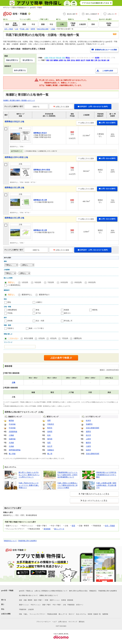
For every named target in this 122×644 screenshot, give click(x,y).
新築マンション (24, 605)
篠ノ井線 (12, 454)
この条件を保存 (108, 71)
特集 (20, 614)
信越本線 (12, 439)
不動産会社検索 (52, 614)
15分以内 (78, 282)
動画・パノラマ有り (36, 328)
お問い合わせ (63, 622)
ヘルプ (54, 622)
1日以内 (42, 338)
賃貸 (73, 526)
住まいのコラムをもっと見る (95, 501)
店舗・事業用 (28, 600)
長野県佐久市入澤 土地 (14, 188)
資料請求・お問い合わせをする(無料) (93, 106)
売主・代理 (40, 321)
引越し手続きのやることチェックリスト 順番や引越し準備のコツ (29, 485)
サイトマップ (73, 622)
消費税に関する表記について (49, 595)
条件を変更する (20, 70)
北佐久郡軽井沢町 (93, 454)
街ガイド (72, 614)
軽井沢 (50, 428)
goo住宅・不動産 (7, 591)
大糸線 (11, 443)
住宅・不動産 (110, 526)
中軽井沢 (51, 424)
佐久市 (88, 435)
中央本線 (12, 424)
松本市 (88, 421)
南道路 (66, 310)
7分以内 (51, 282)
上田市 (88, 439)
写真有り (11, 328)
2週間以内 (78, 338)
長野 (49, 421)
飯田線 (11, 421)
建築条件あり (44, 295)
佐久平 (50, 446)
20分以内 (92, 282)
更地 (9, 302)
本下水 (38, 313)
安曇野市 (89, 424)
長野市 (88, 432)
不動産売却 (23, 609)
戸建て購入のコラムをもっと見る (95, 494)
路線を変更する (12, 60)
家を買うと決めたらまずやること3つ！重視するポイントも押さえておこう (29, 475)
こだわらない (13, 338)
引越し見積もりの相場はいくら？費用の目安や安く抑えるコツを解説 (67, 485)
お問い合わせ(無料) (107, 123)
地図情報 (105, 614)
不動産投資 (71, 605)
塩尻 (49, 443)
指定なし (12, 282)
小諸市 (88, 446)
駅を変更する (28, 60)
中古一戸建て (57, 605)
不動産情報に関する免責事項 (27, 541)
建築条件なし (27, 295)
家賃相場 (47, 529)
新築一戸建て (47, 605)
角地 (37, 310)
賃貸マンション (55, 600)
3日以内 (53, 338)
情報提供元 (93, 591)
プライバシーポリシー (43, 622)
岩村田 (50, 432)
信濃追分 (51, 450)
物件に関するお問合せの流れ (78, 591)
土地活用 (31, 609)
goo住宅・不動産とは (26, 591)
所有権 (10, 321)
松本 (49, 435)
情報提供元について (10, 541)
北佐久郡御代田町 (93, 428)
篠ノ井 (50, 454)
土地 (64, 605)
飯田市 (88, 443)
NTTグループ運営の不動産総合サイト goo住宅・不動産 (23, 8)
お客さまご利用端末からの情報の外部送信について (51, 591)
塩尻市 (88, 450)
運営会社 (82, 622)
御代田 (50, 439)
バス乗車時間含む (14, 285)
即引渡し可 (68, 321)
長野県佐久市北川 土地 (14, 122)
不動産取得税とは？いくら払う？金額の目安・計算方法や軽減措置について (67, 475)
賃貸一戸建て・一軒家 (41, 600)
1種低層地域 (12, 310)
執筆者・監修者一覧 (94, 614)
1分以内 (25, 282)
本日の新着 (29, 338)
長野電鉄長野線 (15, 450)
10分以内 (64, 282)
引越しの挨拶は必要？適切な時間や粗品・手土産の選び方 (106, 485)
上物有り (39, 302)
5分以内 (38, 282)
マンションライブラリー (37, 614)
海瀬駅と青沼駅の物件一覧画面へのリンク (19, 100)
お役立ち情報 (6, 614)
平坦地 (10, 313)
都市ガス (67, 313)
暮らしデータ (59, 529)
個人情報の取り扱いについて (28, 595)
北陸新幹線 (13, 432)
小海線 (11, 435)
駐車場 (64, 600)
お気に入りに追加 (61, 107)
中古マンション (36, 605)
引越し (26, 614)
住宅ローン (80, 605)
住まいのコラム (81, 614)
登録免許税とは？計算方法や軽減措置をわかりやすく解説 (106, 475)
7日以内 (65, 338)
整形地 (95, 310)
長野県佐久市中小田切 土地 (16, 157)
